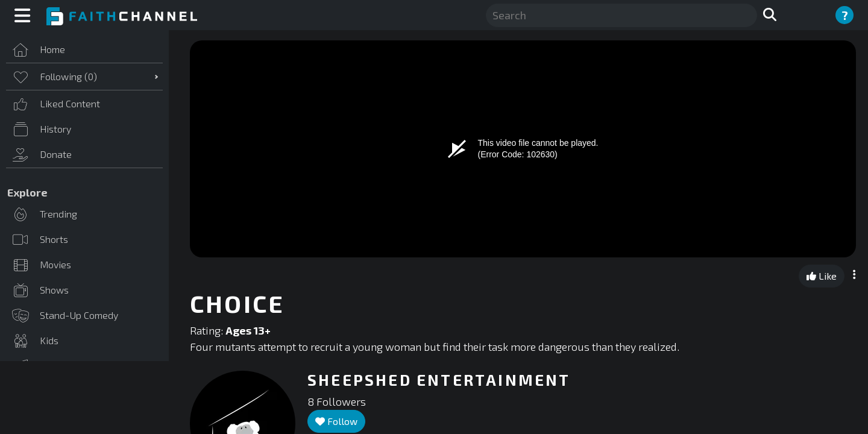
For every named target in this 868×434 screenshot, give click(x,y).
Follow (336, 421)
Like (822, 276)
